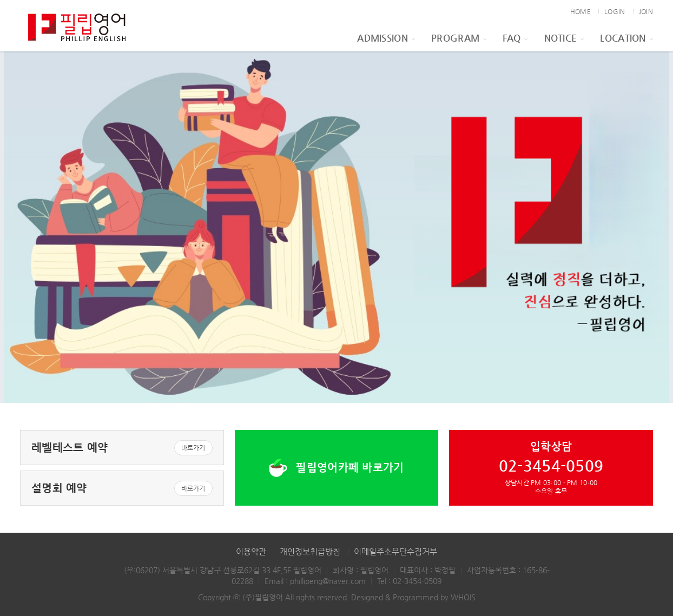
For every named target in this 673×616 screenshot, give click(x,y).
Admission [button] (386, 38)
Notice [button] (564, 38)
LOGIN (615, 11)
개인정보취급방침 (310, 551)
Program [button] (459, 38)
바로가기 (193, 448)
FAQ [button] (515, 38)
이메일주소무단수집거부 (395, 551)
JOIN (646, 11)
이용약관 (251, 551)
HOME (580, 11)
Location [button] (626, 38)
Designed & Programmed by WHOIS (413, 597)
